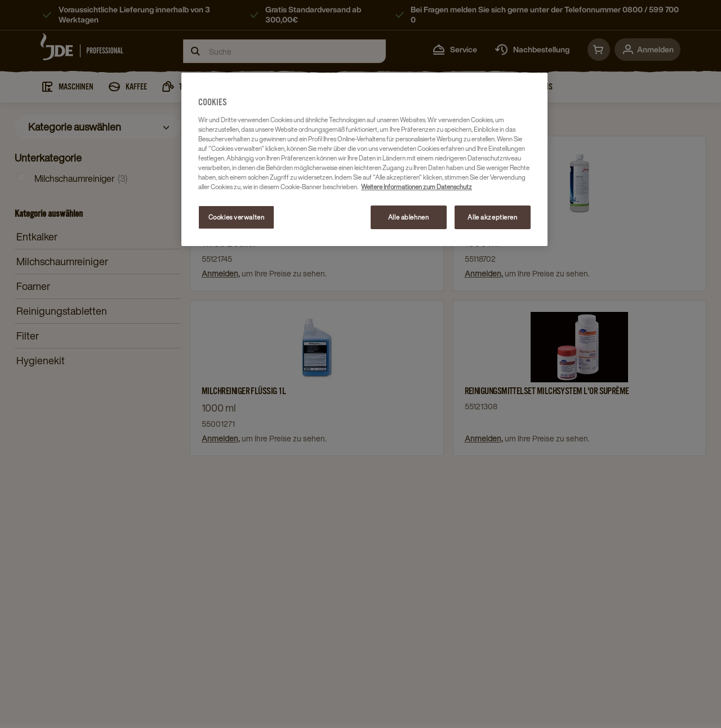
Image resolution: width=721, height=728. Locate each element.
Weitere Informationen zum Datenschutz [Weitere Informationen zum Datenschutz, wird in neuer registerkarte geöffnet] (417, 187)
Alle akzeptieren (492, 217)
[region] (364, 159)
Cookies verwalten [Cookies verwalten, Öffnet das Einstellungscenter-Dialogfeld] (237, 217)
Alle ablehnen (408, 217)
